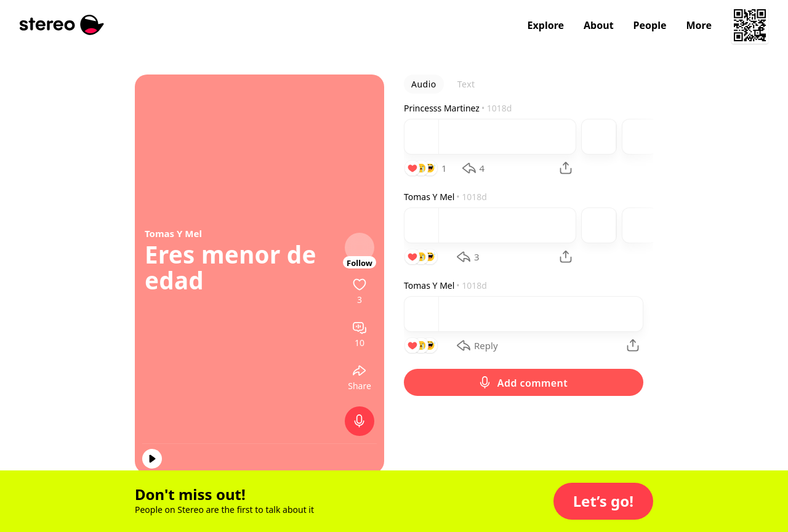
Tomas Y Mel (173, 233)
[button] (603, 501)
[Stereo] (62, 25)
